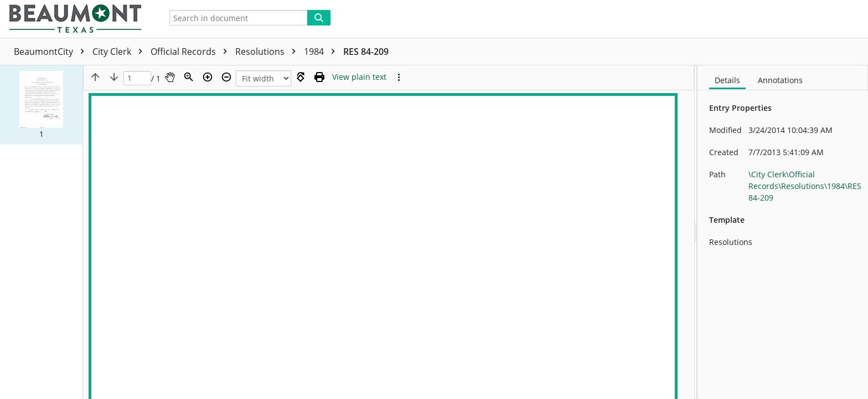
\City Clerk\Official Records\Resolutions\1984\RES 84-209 (805, 186)
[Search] (319, 18)
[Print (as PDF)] (319, 77)
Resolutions (268, 52)
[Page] (137, 78)
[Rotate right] (301, 77)
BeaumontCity (52, 52)
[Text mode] (359, 77)
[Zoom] (189, 77)
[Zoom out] (226, 77)
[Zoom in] (208, 77)
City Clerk (120, 52)
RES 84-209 (366, 52)
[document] (783, 232)
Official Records (192, 52)
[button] (41, 105)
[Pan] (170, 77)
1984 (322, 52)
